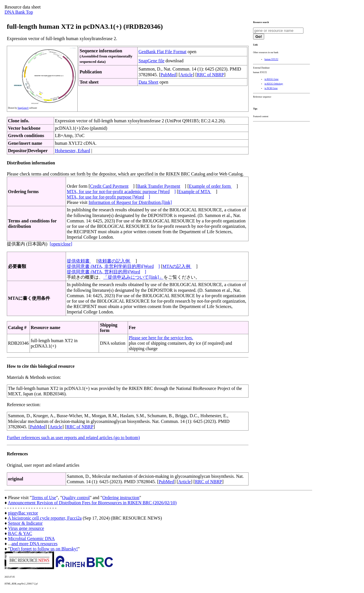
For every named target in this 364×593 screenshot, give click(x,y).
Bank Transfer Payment (159, 186)
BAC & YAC (20, 533)
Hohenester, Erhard (73, 151)
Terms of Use (44, 498)
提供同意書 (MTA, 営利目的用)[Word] (106, 272)
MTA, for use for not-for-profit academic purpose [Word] (121, 192)
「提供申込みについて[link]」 (133, 277)
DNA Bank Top (19, 12)
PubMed (168, 75)
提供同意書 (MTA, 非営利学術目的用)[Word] (113, 266)
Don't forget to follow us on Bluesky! (44, 549)
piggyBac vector (23, 513)
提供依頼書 (79, 261)
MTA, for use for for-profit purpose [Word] (108, 197)
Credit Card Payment (109, 186)
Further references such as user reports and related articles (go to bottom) (73, 438)
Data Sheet (148, 82)
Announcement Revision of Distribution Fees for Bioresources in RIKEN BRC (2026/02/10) (92, 503)
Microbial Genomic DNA (31, 539)
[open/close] (61, 244)
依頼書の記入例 (114, 261)
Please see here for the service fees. (161, 338)
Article (186, 75)
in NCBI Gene (271, 88)
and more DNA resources (34, 544)
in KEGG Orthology (274, 84)
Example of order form (210, 186)
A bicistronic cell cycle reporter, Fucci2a (45, 518)
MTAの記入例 (177, 266)
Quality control (76, 498)
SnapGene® (23, 108)
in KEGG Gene (271, 79)
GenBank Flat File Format (162, 52)
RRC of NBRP (210, 75)
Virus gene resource (26, 528)
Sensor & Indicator (25, 523)
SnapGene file (151, 61)
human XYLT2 (271, 59)
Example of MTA (195, 192)
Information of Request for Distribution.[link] (130, 202)
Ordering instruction (121, 498)
